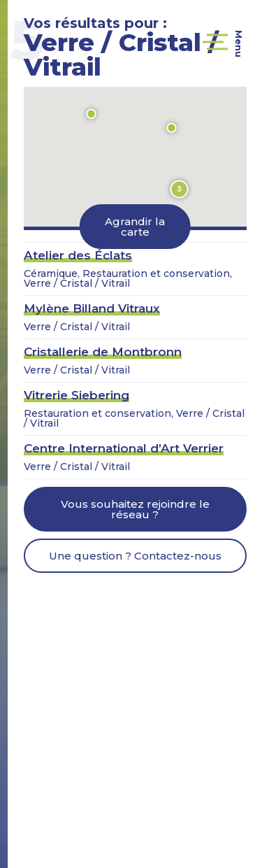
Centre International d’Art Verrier (124, 448)
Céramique (51, 273)
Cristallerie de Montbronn (103, 352)
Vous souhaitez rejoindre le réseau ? (135, 509)
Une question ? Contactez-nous (135, 556)
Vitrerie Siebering (77, 395)
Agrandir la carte (135, 227)
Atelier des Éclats (78, 255)
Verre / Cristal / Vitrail (77, 283)
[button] (92, 114)
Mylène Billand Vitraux (92, 308)
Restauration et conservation (156, 273)
